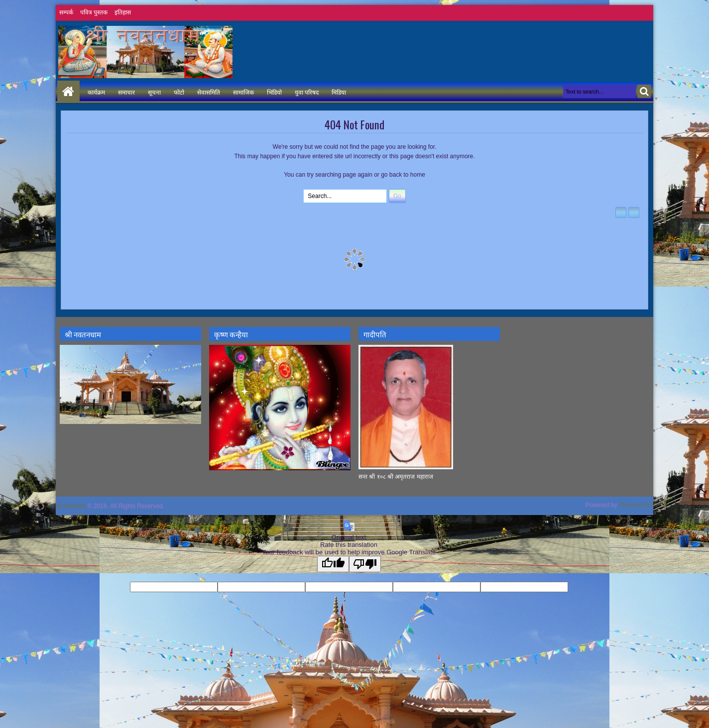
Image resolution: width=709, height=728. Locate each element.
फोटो (179, 92)
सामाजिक (243, 92)
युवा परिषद (307, 92)
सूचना (154, 92)
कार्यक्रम (96, 92)
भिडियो (274, 92)
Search (644, 91)
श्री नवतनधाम (71, 506)
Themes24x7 (636, 505)
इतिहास (123, 12)
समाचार (126, 92)
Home (68, 92)
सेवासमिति (209, 92)
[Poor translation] (365, 564)
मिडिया (339, 92)
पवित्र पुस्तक (94, 12)
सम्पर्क (66, 12)
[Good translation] (333, 564)
